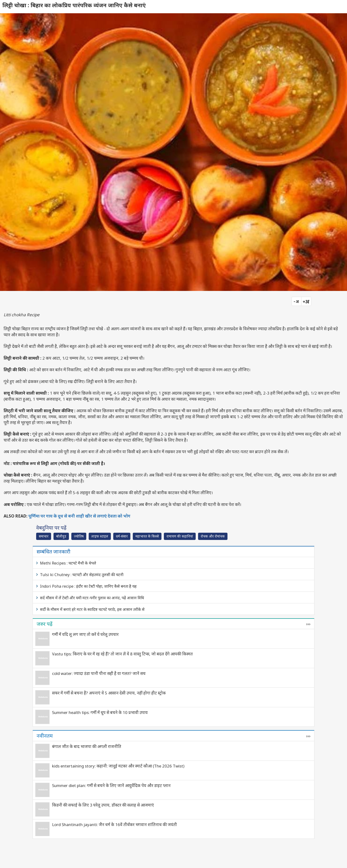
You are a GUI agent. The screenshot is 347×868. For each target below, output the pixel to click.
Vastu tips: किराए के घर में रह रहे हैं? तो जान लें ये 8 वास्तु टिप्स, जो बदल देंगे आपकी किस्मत (122, 654)
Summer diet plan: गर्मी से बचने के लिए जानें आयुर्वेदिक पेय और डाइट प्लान (111, 785)
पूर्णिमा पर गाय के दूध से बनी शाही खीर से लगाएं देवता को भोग (79, 516)
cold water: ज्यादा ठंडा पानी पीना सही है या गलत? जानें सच (99, 673)
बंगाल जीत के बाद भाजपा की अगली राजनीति (87, 746)
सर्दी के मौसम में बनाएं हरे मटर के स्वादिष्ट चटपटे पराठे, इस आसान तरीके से (92, 609)
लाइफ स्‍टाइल (100, 536)
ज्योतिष (79, 536)
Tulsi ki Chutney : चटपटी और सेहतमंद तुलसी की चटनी (82, 575)
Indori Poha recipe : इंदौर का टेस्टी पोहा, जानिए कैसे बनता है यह (88, 586)
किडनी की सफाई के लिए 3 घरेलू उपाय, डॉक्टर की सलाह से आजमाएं (103, 805)
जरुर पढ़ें (45, 624)
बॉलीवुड (61, 536)
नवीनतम (45, 736)
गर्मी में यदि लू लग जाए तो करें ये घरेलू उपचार (85, 634)
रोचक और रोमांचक (213, 536)
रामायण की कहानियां (180, 536)
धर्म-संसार (122, 536)
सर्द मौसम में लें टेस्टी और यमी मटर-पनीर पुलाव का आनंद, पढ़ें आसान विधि (92, 598)
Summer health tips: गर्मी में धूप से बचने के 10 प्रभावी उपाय (100, 712)
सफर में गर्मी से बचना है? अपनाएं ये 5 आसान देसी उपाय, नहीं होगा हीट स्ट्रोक (109, 693)
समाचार (44, 536)
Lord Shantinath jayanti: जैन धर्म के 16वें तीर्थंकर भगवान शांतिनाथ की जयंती (114, 824)
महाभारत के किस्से (147, 536)
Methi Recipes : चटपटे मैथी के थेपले (68, 563)
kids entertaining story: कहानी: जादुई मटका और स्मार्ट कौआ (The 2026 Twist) (118, 766)
